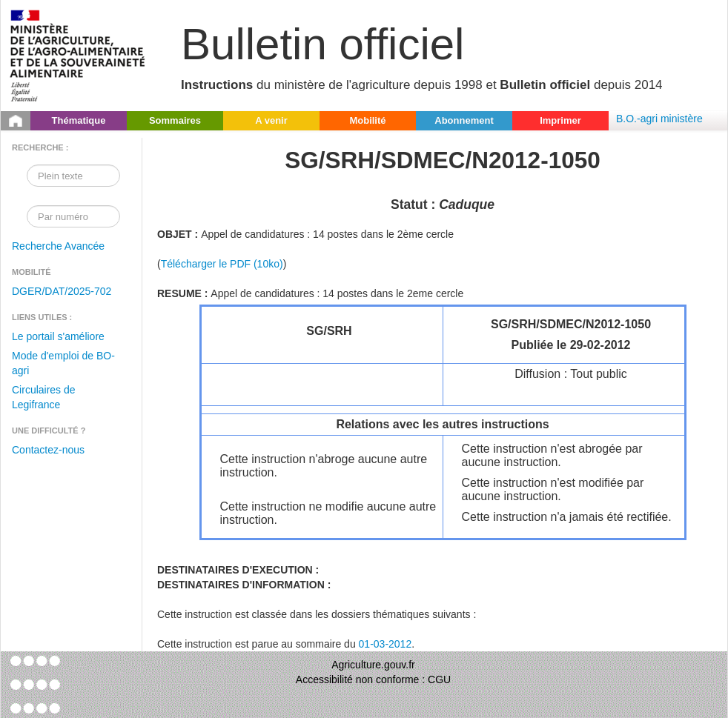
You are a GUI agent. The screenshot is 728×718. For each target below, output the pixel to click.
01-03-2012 (385, 644)
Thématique (79, 120)
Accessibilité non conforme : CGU (373, 679)
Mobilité (367, 120)
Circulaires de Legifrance (44, 397)
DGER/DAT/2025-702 (62, 291)
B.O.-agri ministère (659, 119)
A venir (271, 120)
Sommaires (175, 120)
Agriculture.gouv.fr (373, 665)
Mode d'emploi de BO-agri (63, 363)
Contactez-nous (48, 450)
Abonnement (464, 120)
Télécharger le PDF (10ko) (222, 264)
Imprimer (560, 120)
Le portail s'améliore (58, 336)
